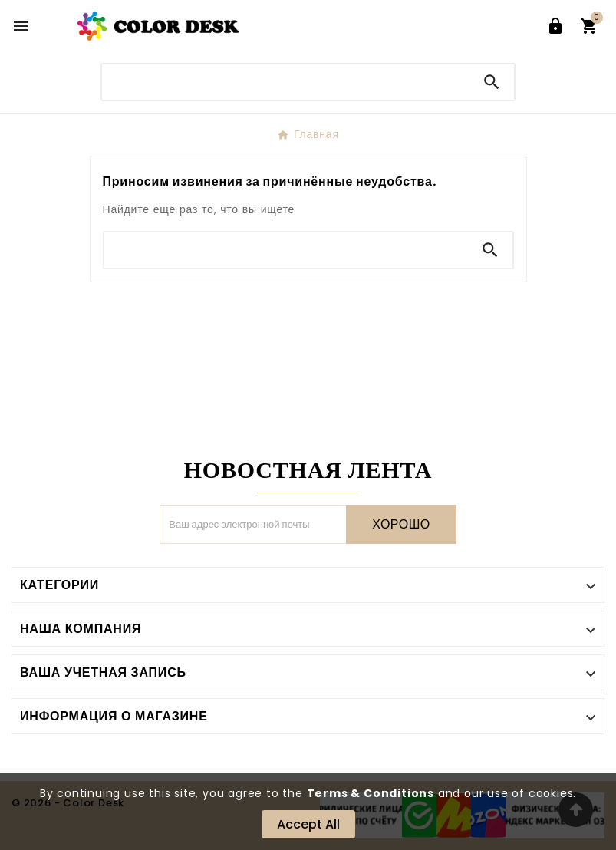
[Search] (492, 82)
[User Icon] (555, 26)
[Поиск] (286, 82)
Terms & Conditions (371, 793)
